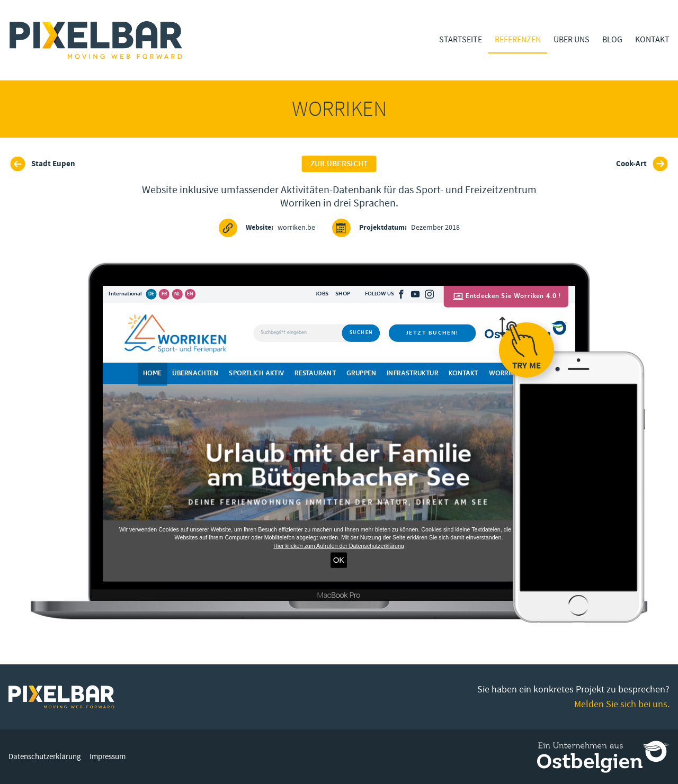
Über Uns (572, 40)
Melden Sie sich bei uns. (622, 704)
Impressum (108, 757)
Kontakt (652, 40)
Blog (612, 40)
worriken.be (267, 228)
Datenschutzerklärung (45, 757)
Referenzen (518, 40)
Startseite (461, 40)
